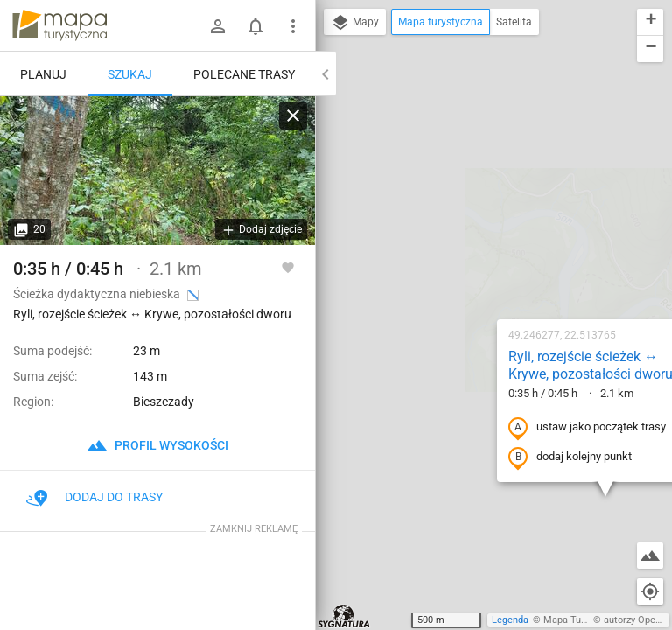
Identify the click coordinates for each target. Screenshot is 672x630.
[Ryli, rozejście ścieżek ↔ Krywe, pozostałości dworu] (157, 171)
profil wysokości (157, 445)
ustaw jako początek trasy (475, 239)
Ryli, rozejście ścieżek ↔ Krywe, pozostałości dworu (479, 177)
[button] (576, 428)
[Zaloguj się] (218, 26)
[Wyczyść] (293, 115)
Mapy (355, 23)
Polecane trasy (244, 74)
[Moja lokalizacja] (650, 591)
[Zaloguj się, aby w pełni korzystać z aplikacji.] (288, 267)
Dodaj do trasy (94, 497)
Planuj (43, 74)
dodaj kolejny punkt (458, 269)
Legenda (510, 620)
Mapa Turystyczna (583, 620)
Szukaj (130, 74)
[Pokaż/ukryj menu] (293, 26)
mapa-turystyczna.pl (59, 25)
